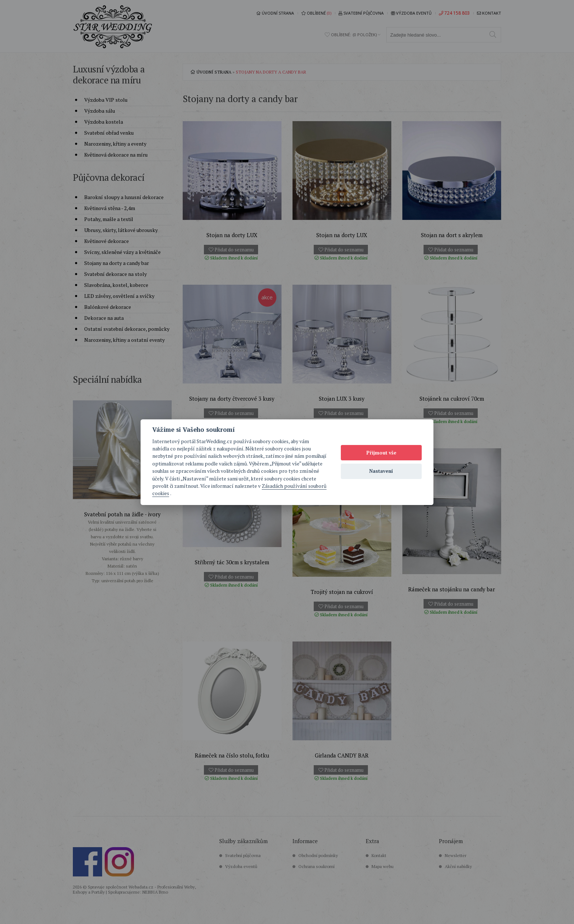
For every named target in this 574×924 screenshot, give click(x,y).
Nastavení (381, 471)
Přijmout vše (381, 453)
